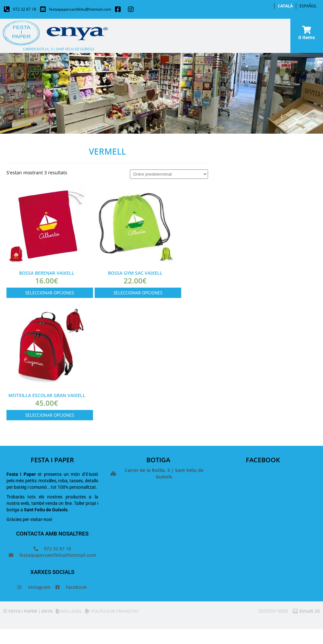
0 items (307, 37)
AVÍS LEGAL (69, 611)
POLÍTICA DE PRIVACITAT (112, 611)
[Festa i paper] (158, 539)
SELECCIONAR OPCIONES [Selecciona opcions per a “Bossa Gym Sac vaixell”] (138, 293)
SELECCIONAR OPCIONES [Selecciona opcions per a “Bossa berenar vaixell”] (50, 293)
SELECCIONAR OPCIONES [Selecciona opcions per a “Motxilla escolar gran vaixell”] (50, 415)
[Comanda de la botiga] (169, 174)
